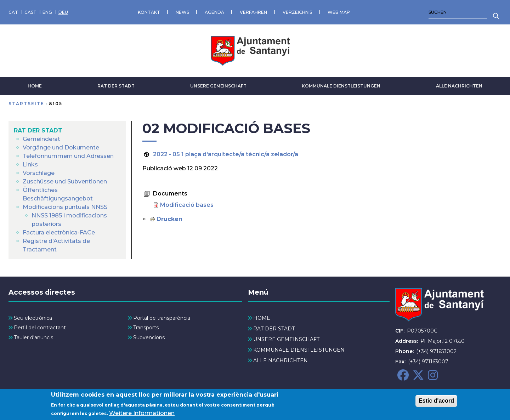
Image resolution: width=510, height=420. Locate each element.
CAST (30, 12)
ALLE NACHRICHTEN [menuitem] (280, 361)
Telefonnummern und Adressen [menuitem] (68, 156)
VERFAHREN (253, 12)
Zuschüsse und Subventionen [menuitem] (65, 181)
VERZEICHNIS (297, 12)
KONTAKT (149, 12)
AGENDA (214, 12)
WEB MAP (339, 12)
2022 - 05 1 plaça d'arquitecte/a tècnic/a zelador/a (226, 154)
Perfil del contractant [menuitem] (40, 328)
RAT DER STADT (116, 86)
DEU (63, 12)
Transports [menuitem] (146, 328)
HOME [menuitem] (262, 318)
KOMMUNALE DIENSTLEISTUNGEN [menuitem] (299, 350)
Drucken (169, 219)
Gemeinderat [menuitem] (41, 139)
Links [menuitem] (30, 164)
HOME (35, 86)
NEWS (182, 12)
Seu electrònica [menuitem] (33, 318)
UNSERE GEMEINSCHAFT (218, 86)
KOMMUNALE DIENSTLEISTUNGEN (341, 86)
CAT (13, 12)
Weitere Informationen (142, 413)
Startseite (26, 104)
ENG (47, 12)
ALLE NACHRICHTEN (459, 86)
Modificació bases (187, 205)
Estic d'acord (436, 401)
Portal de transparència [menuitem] (162, 318)
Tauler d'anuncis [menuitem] (33, 337)
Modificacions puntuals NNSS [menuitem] (65, 207)
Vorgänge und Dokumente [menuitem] (61, 147)
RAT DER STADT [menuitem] (38, 130)
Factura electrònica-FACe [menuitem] (59, 232)
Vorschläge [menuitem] (39, 173)
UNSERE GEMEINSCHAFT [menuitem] (286, 339)
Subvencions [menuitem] (149, 337)
